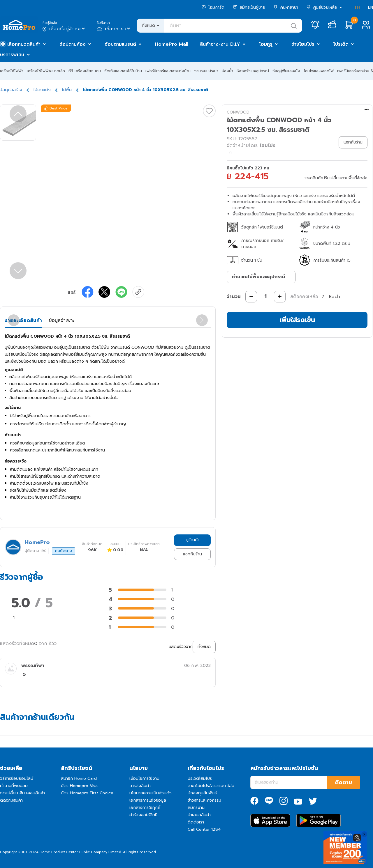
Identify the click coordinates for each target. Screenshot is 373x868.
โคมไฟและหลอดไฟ (319, 71)
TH (357, 7)
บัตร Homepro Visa (79, 786)
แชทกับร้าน (192, 554)
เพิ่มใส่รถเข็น (297, 320)
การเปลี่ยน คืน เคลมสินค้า (22, 793)
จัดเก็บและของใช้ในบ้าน (123, 71)
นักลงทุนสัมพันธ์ (202, 793)
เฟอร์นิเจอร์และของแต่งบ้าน (168, 71)
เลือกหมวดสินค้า (24, 44)
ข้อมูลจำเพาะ (62, 320)
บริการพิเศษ (12, 55)
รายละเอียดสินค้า (23, 320)
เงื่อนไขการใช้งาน (144, 778)
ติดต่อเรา (196, 822)
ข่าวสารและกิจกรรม (204, 800)
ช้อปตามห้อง (73, 44)
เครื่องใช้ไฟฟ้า (12, 71)
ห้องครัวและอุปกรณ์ (253, 71)
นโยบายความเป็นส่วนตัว (151, 793)
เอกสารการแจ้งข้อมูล (148, 800)
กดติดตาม (64, 551)
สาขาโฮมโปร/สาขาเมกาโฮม (211, 786)
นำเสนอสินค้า (199, 815)
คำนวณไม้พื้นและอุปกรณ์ (258, 277)
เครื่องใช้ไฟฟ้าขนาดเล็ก (46, 71)
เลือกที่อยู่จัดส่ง (64, 29)
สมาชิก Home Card (79, 778)
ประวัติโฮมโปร (200, 778)
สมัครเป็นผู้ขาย (249, 7)
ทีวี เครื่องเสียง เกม (85, 71)
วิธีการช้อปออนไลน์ (17, 778)
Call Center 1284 (204, 829)
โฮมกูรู (266, 44)
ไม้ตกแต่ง (42, 90)
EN (371, 7)
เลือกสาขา (114, 29)
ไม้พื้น (67, 90)
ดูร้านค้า (192, 540)
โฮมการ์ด (213, 7)
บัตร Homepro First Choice (87, 793)
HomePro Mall (172, 44)
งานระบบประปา (206, 71)
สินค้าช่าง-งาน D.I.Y (220, 44)
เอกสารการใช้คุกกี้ (145, 808)
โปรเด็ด (341, 44)
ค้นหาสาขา (286, 7)
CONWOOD (238, 112)
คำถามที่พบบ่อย (14, 786)
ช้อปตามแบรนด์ (120, 44)
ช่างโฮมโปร (303, 44)
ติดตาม (343, 782)
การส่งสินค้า (140, 786)
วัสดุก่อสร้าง (11, 90)
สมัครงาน (196, 808)
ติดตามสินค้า (11, 800)
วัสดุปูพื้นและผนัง (286, 71)
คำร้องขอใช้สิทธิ (143, 815)
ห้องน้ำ (227, 71)
